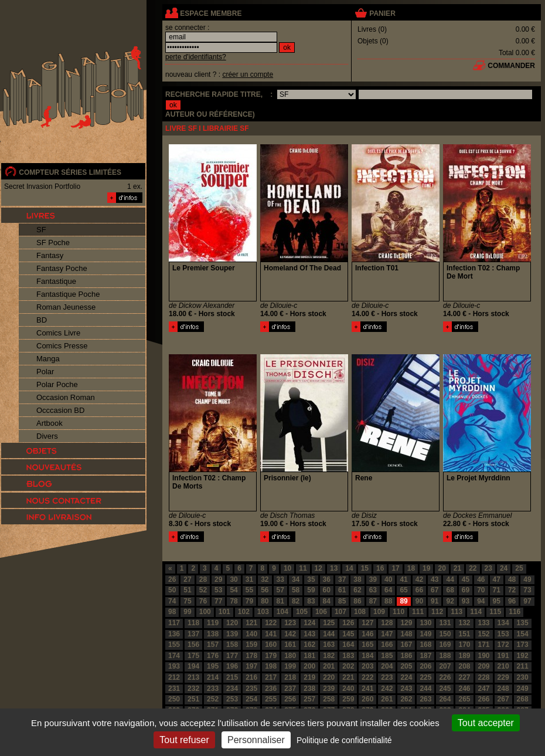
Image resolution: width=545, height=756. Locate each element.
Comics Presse (62, 346)
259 (348, 699)
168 (425, 645)
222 (367, 677)
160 (271, 645)
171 (484, 645)
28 (203, 579)
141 (271, 634)
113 (457, 612)
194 (193, 666)
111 (418, 612)
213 (193, 677)
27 (187, 579)
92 (450, 601)
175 (193, 656)
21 (457, 568)
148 (406, 634)
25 (519, 568)
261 (387, 699)
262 (406, 699)
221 (348, 677)
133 (484, 623)
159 (251, 645)
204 (387, 666)
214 (213, 677)
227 (464, 677)
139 (232, 634)
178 (251, 656)
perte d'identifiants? (196, 57)
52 (203, 590)
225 (425, 677)
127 (367, 623)
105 (302, 612)
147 (387, 634)
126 (348, 623)
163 (329, 645)
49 (527, 579)
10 (287, 568)
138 (213, 634)
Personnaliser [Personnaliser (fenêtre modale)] (256, 740)
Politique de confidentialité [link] (344, 740)
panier (382, 13)
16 (380, 568)
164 (348, 645)
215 (232, 677)
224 (406, 677)
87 (373, 601)
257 (309, 699)
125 (329, 623)
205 (406, 666)
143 (309, 634)
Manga (48, 359)
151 (464, 634)
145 (348, 634)
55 (249, 590)
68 (450, 590)
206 (425, 666)
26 (172, 579)
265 (464, 699)
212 (174, 677)
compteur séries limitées (70, 172)
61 (342, 590)
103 (263, 612)
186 (406, 656)
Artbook (50, 423)
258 (329, 699)
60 (327, 590)
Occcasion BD (60, 410)
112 (437, 612)
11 (303, 568)
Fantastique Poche (68, 294)
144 (329, 634)
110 (398, 612)
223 (387, 677)
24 (504, 568)
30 (234, 579)
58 (296, 590)
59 (311, 590)
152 (484, 634)
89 (403, 601)
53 (218, 590)
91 (435, 601)
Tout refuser (184, 740)
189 (464, 656)
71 (497, 590)
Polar (45, 372)
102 (244, 612)
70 (481, 590)
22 (473, 568)
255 (271, 699)
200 (309, 666)
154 (523, 634)
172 (503, 645)
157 (213, 645)
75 (187, 601)
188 (445, 656)
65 (403, 590)
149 (425, 634)
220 (329, 677)
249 (523, 689)
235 (251, 689)
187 (425, 656)
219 (309, 677)
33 (280, 579)
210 (503, 666)
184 (367, 656)
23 (488, 568)
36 (327, 579)
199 (290, 666)
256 (290, 699)
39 (373, 579)
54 (234, 590)
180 (290, 656)
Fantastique (56, 281)
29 (218, 579)
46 (481, 579)
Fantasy (50, 255)
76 (203, 601)
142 (290, 634)
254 (251, 699)
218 (290, 677)
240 (348, 689)
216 (251, 677)
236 (271, 689)
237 (290, 689)
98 (172, 612)
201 (329, 666)
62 (357, 590)
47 (497, 579)
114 (476, 612)
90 (419, 601)
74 (172, 601)
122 (271, 623)
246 (464, 689)
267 (503, 699)
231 (174, 689)
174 (174, 656)
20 (442, 568)
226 (445, 677)
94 (481, 601)
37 (342, 579)
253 (232, 699)
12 (319, 568)
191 (503, 656)
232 (193, 689)
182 (329, 656)
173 (523, 645)
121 (251, 623)
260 (367, 699)
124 (309, 623)
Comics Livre (58, 333)
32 (265, 579)
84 (327, 601)
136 (174, 634)
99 (187, 612)
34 (296, 579)
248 (503, 689)
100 (205, 612)
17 (395, 568)
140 (251, 634)
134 (503, 623)
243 (406, 689)
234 (232, 689)
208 (464, 666)
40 (388, 579)
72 (512, 590)
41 (403, 579)
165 (367, 645)
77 (218, 601)
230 (523, 677)
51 (187, 590)
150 (445, 634)
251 (193, 699)
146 (367, 634)
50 (172, 590)
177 (232, 656)
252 (213, 699)
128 (387, 623)
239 (329, 689)
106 (321, 612)
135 (523, 623)
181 (309, 656)
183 (348, 656)
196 (232, 666)
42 (419, 579)
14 (349, 568)
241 (367, 689)
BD (42, 320)
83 (311, 601)
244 (425, 689)
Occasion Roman (66, 397)
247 (484, 689)
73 (527, 590)
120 (232, 623)
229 (503, 677)
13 (334, 568)
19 (426, 568)
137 (193, 634)
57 (280, 590)
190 (484, 656)
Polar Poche (57, 384)
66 (419, 590)
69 (466, 590)
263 (425, 699)
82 (296, 601)
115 (495, 612)
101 (224, 612)
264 (445, 699)
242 (387, 689)
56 (265, 590)
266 (484, 699)
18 (411, 568)
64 (388, 590)
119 (213, 623)
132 (464, 623)
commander (511, 66)
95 (497, 601)
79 (249, 601)
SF (41, 230)
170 (464, 645)
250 (174, 699)
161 (290, 645)
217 (271, 677)
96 (512, 601)
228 (484, 677)
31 (249, 579)
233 (213, 689)
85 (342, 601)
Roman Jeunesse (66, 307)
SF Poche (53, 243)
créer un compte (248, 74)
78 (234, 601)
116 (515, 612)
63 (373, 590)
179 (271, 656)
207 (445, 666)
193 (174, 666)
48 (512, 579)
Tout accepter (486, 723)
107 (340, 612)
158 (232, 645)
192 (523, 656)
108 (360, 612)
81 (280, 601)
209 (484, 666)
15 (365, 568)
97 (527, 601)
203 (367, 666)
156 (193, 645)
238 (309, 689)
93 (466, 601)
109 (379, 612)
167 (406, 645)
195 (213, 666)
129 (406, 623)
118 (193, 623)
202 (348, 666)
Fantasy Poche (62, 268)
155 (174, 645)
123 (290, 623)
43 (435, 579)
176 (213, 656)
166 (387, 645)
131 (445, 623)
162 (309, 645)
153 (503, 634)
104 (282, 612)
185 (387, 656)
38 (357, 579)
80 (265, 601)
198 (271, 666)
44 (450, 579)
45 (466, 579)
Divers (47, 436)
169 (445, 645)
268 (523, 699)
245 (445, 689)
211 (523, 666)
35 (311, 579)
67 (435, 590)
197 (251, 666)
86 (357, 601)
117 (174, 623)
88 (388, 601)
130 (425, 623)
